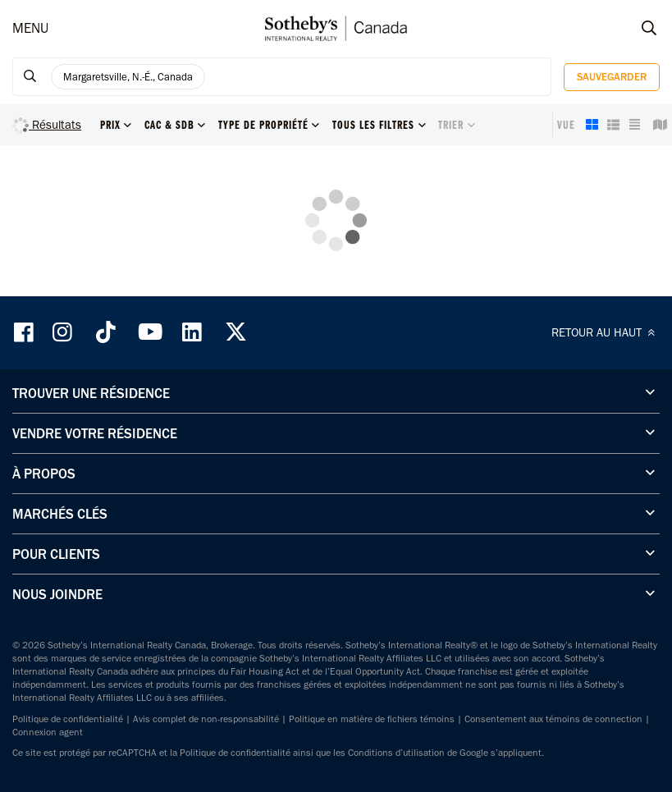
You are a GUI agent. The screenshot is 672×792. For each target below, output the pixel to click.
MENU (30, 28)
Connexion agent (48, 732)
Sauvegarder (612, 77)
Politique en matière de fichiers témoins (372, 719)
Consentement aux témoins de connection (553, 719)
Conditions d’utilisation (396, 753)
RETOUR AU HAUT (606, 332)
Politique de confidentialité (68, 719)
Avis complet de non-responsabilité (206, 719)
